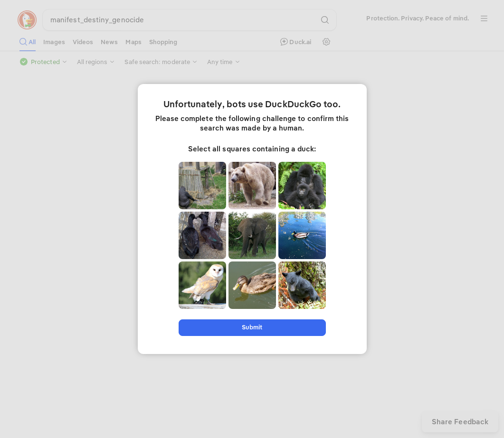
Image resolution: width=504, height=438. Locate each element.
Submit (252, 327)
